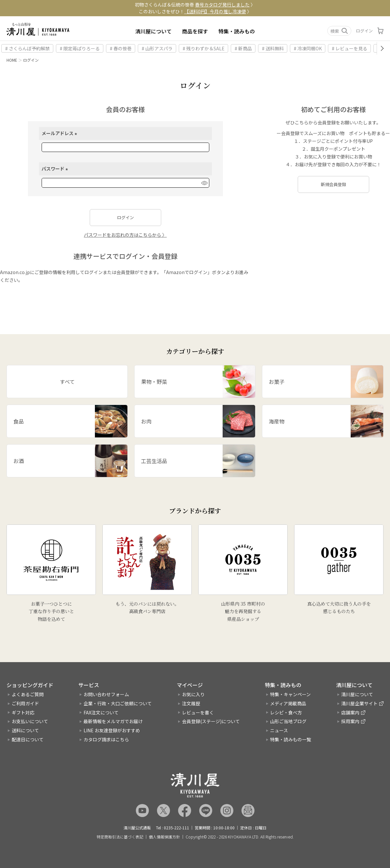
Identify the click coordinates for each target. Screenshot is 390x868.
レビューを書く (198, 712)
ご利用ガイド (25, 703)
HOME (12, 60)
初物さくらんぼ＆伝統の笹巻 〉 (195, 5)
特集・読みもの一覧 (291, 739)
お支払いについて (30, 721)
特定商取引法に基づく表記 (120, 837)
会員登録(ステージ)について (211, 721)
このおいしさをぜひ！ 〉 (195, 11)
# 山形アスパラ (157, 48)
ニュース (279, 730)
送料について (25, 730)
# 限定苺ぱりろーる (80, 48)
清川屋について (153, 31)
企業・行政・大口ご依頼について (118, 703)
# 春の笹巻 (121, 48)
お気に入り (193, 694)
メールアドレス (60, 133)
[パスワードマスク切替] (204, 183)
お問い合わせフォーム (106, 694)
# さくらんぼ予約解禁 (27, 48)
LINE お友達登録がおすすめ (112, 730)
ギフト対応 (23, 712)
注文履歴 (191, 703)
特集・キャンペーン (290, 694)
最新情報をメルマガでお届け (113, 721)
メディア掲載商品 (288, 703)
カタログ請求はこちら (106, 739)
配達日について (28, 739)
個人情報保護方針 (164, 837)
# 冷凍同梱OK (308, 48)
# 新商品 (243, 48)
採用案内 (350, 721)
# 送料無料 (273, 48)
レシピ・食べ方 (286, 712)
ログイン (364, 31)
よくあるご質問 (28, 694)
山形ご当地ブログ (288, 721)
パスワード (56, 169)
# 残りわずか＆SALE (204, 48)
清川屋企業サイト (359, 703)
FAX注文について (101, 712)
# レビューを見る (350, 48)
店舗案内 (350, 712)
